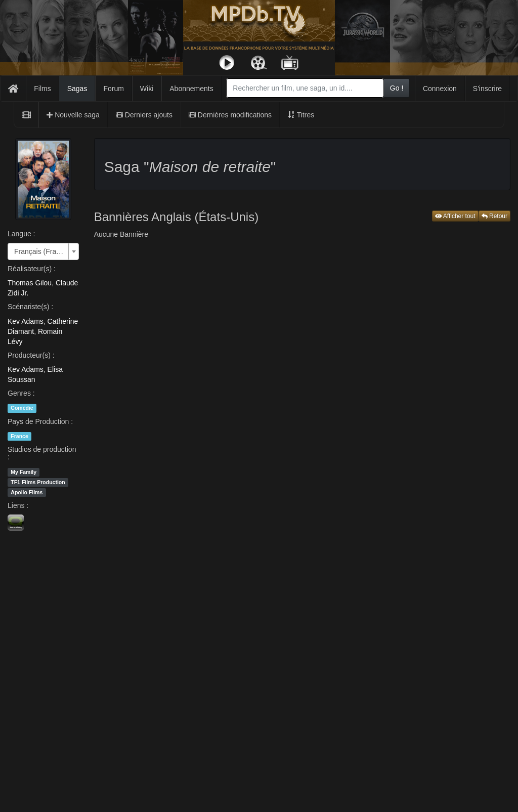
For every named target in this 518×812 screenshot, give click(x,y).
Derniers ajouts (144, 115)
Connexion (440, 89)
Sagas (77, 89)
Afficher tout (455, 216)
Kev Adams (26, 321)
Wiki (147, 89)
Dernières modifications (230, 115)
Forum (113, 89)
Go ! (397, 88)
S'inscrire (487, 89)
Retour (494, 216)
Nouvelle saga (73, 115)
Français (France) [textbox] (40, 251)
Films (42, 89)
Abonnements (191, 89)
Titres (301, 115)
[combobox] (305, 88)
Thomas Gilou (30, 283)
